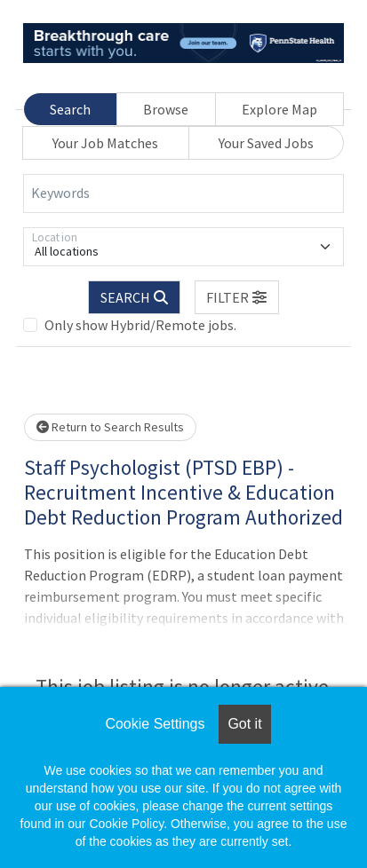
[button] (237, 297)
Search (70, 109)
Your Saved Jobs (266, 143)
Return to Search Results (110, 427)
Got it (244, 724)
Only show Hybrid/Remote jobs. (140, 325)
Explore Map (279, 109)
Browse (166, 109)
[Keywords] (183, 193)
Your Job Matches (105, 143)
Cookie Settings (155, 724)
